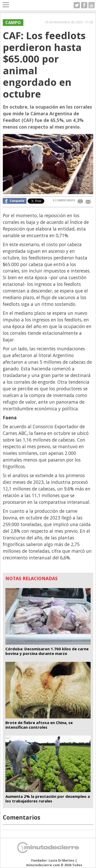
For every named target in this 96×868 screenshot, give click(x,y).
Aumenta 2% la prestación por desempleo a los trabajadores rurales (48, 799)
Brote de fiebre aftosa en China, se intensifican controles (39, 725)
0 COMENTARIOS (64, 200)
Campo (13, 23)
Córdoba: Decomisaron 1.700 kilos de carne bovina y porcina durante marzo (47, 651)
